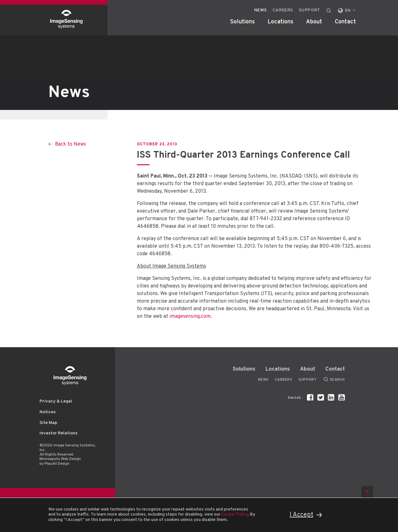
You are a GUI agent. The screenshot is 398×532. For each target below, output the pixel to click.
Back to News (70, 144)
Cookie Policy (234, 514)
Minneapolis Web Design (60, 459)
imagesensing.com (190, 317)
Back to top (367, 492)
